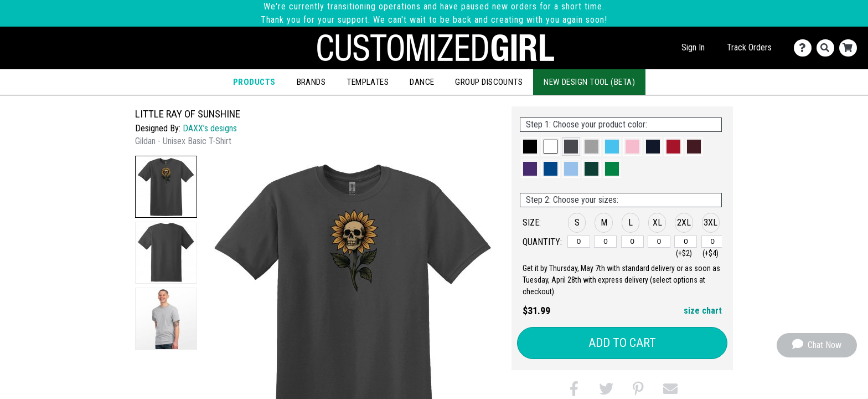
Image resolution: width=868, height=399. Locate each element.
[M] (605, 242)
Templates (368, 82)
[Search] (828, 48)
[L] (632, 242)
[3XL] (713, 242)
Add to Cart (622, 343)
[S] (579, 242)
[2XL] (686, 242)
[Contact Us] (805, 48)
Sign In (693, 47)
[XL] (659, 242)
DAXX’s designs (210, 128)
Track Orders (749, 47)
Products (254, 82)
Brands (311, 82)
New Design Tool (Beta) (589, 82)
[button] (166, 187)
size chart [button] (703, 311)
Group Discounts (489, 82)
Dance (422, 82)
